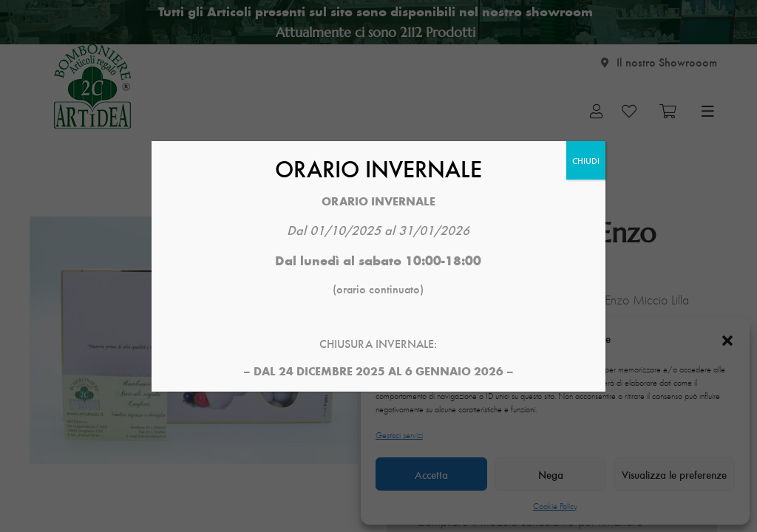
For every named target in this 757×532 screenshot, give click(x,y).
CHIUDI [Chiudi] (586, 160)
